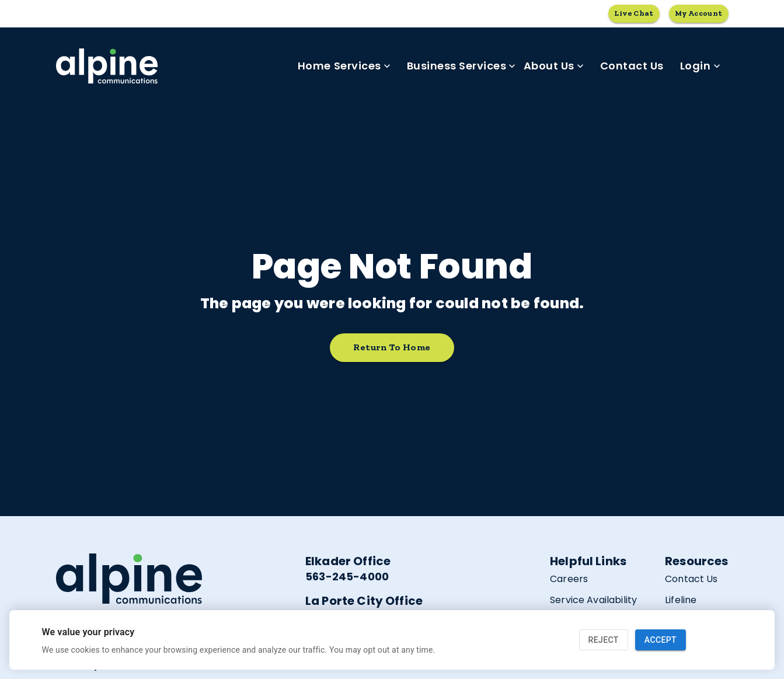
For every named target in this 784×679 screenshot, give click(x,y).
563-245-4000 (347, 577)
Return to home (392, 348)
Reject (604, 640)
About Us (554, 66)
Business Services (461, 66)
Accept (661, 640)
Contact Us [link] (632, 66)
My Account (699, 14)
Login (700, 66)
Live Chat (634, 14)
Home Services (344, 66)
